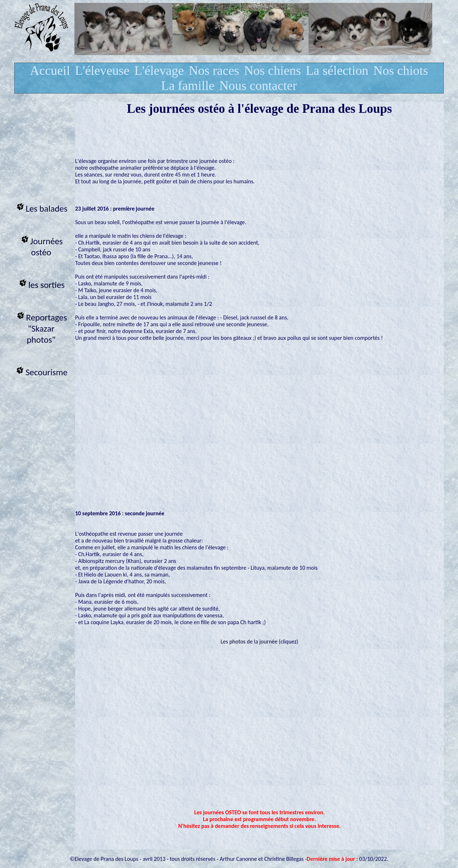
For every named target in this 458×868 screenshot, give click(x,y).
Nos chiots (401, 71)
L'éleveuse (102, 71)
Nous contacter (258, 86)
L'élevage (159, 71)
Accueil (50, 71)
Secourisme (41, 371)
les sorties (41, 284)
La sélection (337, 71)
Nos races (214, 71)
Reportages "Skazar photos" (41, 327)
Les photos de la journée (249, 642)
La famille (188, 86)
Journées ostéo (41, 246)
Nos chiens (272, 71)
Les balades (41, 208)
